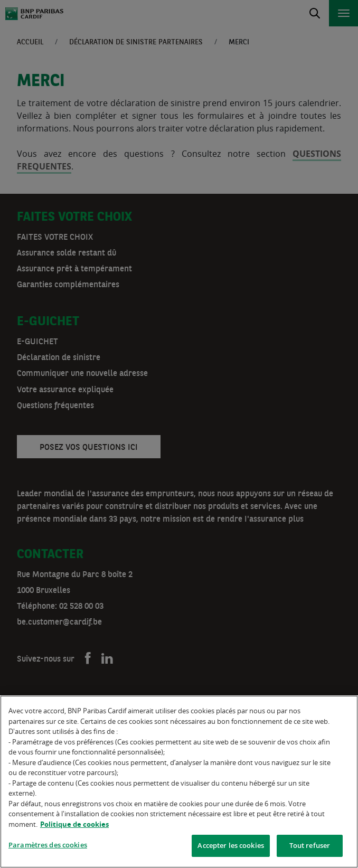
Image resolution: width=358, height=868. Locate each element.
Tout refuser (310, 845)
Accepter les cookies (231, 845)
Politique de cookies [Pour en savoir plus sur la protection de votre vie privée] (74, 824)
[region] (179, 782)
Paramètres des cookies (48, 845)
